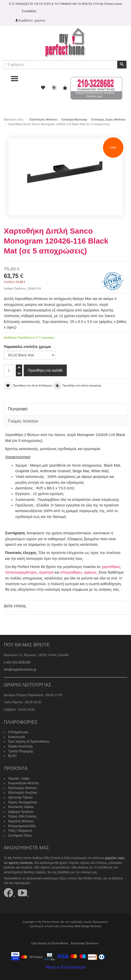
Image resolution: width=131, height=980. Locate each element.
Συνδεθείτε (29, 11)
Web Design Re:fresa (88, 926)
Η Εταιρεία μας (18, 732)
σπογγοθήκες (71, 572)
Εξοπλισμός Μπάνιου (43, 119)
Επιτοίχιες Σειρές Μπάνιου (108, 119)
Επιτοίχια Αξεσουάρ (74, 119)
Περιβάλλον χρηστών (32, 20)
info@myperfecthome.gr (20, 670)
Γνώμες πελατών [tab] (23, 421)
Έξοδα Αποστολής (21, 746)
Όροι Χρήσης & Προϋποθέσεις (29, 742)
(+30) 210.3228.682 (17, 662)
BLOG (12, 756)
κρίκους (90, 572)
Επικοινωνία (16, 737)
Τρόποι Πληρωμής (21, 751)
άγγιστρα (46, 572)
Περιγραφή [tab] (18, 409)
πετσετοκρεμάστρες (21, 572)
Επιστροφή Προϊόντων (85, 943)
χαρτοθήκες (111, 567)
